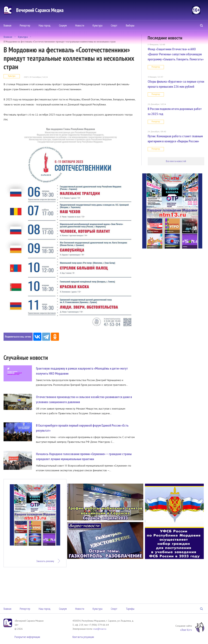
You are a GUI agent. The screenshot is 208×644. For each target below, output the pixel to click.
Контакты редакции (83, 637)
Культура (97, 25)
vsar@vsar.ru (100, 629)
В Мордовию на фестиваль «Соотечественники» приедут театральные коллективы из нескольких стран (60, 41)
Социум (63, 25)
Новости (80, 25)
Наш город (45, 25)
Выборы (130, 25)
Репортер (25, 25)
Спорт (114, 25)
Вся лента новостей (176, 161)
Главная (7, 25)
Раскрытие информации (27, 637)
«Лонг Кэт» (186, 630)
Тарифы (130, 609)
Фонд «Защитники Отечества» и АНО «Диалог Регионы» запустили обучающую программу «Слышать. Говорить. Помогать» (176, 54)
